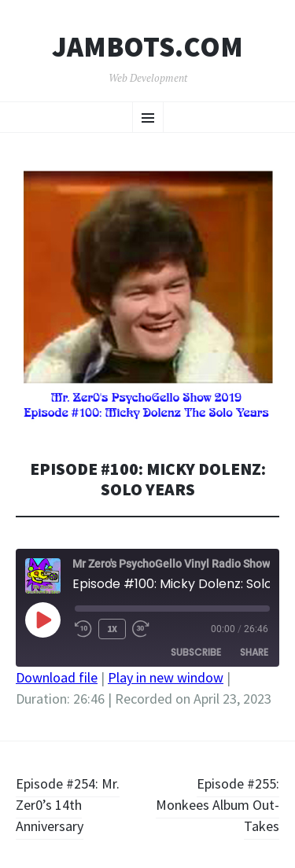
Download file (57, 677)
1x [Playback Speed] (112, 629)
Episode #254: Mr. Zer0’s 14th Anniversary (68, 805)
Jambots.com (147, 47)
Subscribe (196, 652)
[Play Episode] (42, 620)
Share (254, 652)
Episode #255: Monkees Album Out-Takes (218, 805)
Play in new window (166, 677)
